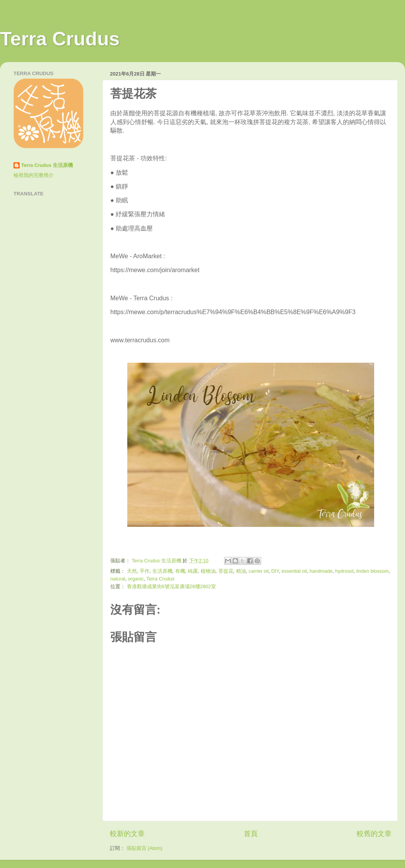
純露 (193, 571)
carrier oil (259, 571)
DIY (275, 571)
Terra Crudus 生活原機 (47, 165)
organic (136, 579)
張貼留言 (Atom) (144, 848)
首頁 (251, 834)
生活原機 (162, 571)
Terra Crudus (60, 39)
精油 (241, 571)
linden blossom (373, 571)
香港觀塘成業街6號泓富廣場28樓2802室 (171, 587)
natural (118, 579)
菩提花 (226, 571)
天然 (132, 571)
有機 (180, 571)
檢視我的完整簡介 (34, 175)
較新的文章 (127, 834)
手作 (145, 571)
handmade (321, 571)
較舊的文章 (374, 834)
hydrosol (344, 571)
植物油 (208, 571)
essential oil (294, 571)
